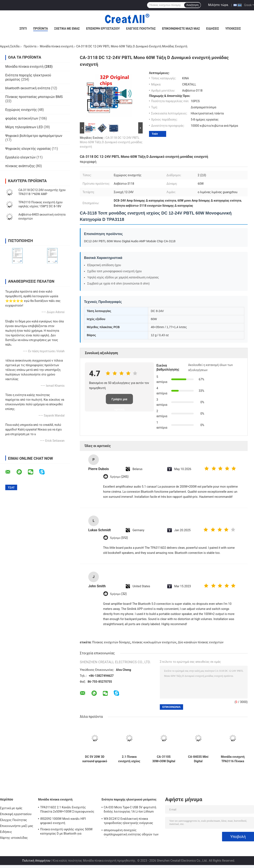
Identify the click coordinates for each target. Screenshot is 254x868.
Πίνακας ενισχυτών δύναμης (111, 642)
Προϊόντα (41, 29)
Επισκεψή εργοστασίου (103, 29)
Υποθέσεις (233, 29)
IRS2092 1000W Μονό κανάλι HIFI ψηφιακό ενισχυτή (63, 821)
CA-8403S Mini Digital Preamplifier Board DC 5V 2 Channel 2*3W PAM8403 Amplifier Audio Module (198, 759)
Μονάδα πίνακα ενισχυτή (57, 46)
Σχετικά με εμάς (67, 29)
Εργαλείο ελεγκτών (20, 157)
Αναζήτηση (192, 5)
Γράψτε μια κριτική (119, 401)
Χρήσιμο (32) (118, 594)
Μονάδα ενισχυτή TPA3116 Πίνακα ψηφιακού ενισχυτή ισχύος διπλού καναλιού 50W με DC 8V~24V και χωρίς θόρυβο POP (233, 759)
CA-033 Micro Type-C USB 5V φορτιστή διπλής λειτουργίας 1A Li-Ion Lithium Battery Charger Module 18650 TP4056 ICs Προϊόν (132, 810)
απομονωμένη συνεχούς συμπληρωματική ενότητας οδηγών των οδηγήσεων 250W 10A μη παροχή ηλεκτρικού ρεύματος (131, 833)
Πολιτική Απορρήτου (36, 861)
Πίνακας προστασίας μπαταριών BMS (34, 97)
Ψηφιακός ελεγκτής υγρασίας (28, 149)
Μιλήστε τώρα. (218, 5)
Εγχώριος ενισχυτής (21, 110)
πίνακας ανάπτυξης (20, 166)
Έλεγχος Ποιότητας (141, 29)
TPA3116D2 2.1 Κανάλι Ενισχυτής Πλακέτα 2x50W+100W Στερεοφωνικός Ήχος (67, 810)
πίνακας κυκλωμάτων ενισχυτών (154, 642)
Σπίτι (23, 29)
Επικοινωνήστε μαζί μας (181, 29)
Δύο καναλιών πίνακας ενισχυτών (201, 642)
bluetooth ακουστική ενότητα (28, 88)
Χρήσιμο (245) (119, 477)
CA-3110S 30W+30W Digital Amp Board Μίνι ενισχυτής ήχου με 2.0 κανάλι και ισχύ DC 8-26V (164, 759)
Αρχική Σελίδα (10, 46)
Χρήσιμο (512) (119, 538)
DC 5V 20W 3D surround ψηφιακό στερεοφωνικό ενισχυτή (95, 759)
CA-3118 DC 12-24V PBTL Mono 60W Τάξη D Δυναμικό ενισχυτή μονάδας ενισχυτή (111, 142)
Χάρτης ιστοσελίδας (14, 838)
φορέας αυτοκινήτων (22, 118)
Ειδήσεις (213, 29)
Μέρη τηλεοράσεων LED (24, 127)
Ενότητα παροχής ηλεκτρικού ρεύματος (129, 799)
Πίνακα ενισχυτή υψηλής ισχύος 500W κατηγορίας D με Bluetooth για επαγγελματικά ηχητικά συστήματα (66, 832)
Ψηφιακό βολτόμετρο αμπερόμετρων (34, 136)
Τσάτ (155, 134)
